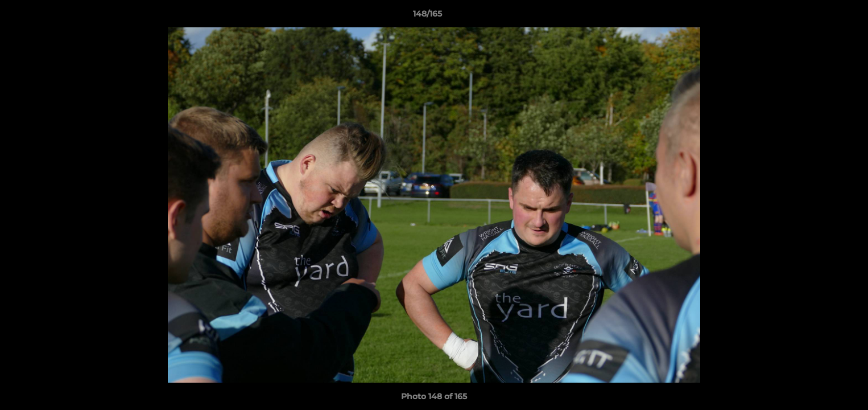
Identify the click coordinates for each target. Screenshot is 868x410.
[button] (820, 17)
